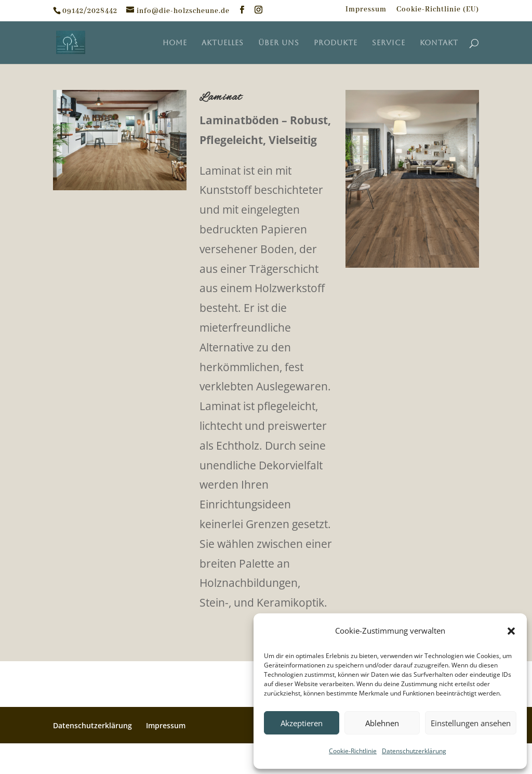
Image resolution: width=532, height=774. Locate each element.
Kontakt (439, 43)
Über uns (279, 43)
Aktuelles (223, 43)
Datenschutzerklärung (414, 751)
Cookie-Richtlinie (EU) (438, 10)
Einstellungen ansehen (471, 723)
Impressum (366, 10)
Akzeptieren (302, 723)
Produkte (336, 43)
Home (175, 43)
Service (389, 43)
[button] (511, 631)
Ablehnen (382, 723)
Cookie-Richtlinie (353, 751)
